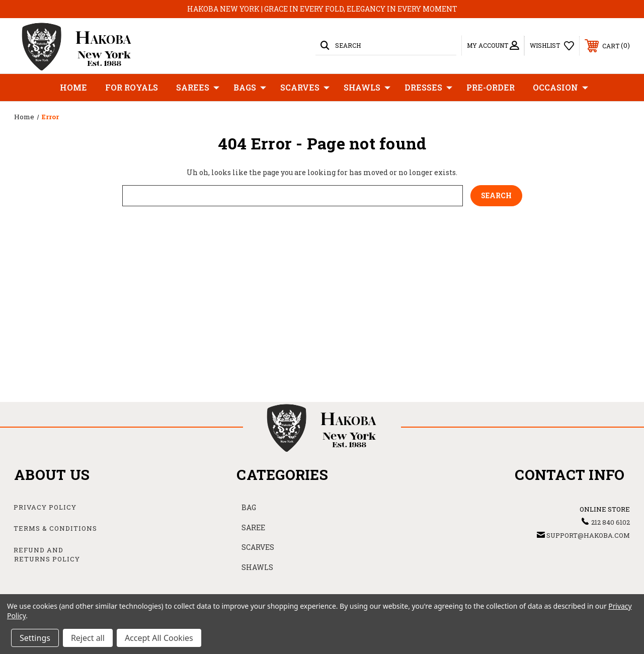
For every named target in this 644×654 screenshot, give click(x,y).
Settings (35, 638)
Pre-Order (491, 87)
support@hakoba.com (588, 535)
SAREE (253, 527)
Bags (250, 88)
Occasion (560, 88)
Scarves (305, 88)
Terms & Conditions (55, 528)
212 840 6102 (611, 522)
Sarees (198, 88)
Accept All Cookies (159, 638)
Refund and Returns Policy (47, 554)
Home (73, 87)
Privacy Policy (45, 507)
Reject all (88, 638)
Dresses (428, 88)
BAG (249, 507)
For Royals (132, 87)
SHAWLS (257, 567)
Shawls (367, 88)
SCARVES (258, 547)
